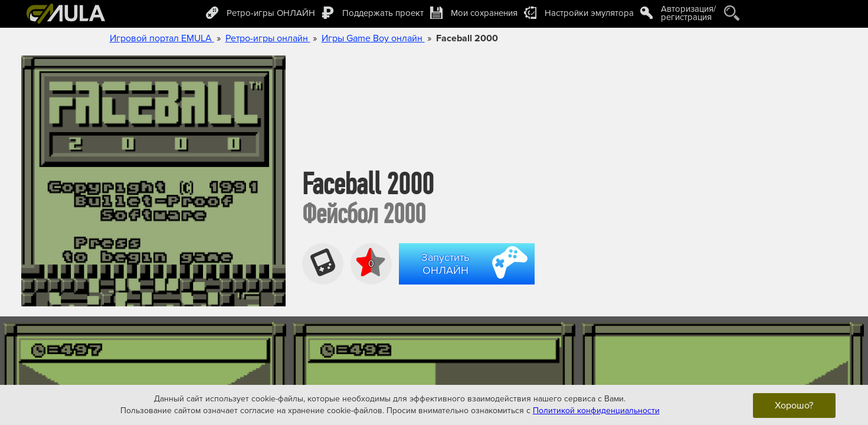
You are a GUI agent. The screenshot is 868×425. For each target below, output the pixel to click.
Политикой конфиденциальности (596, 411)
